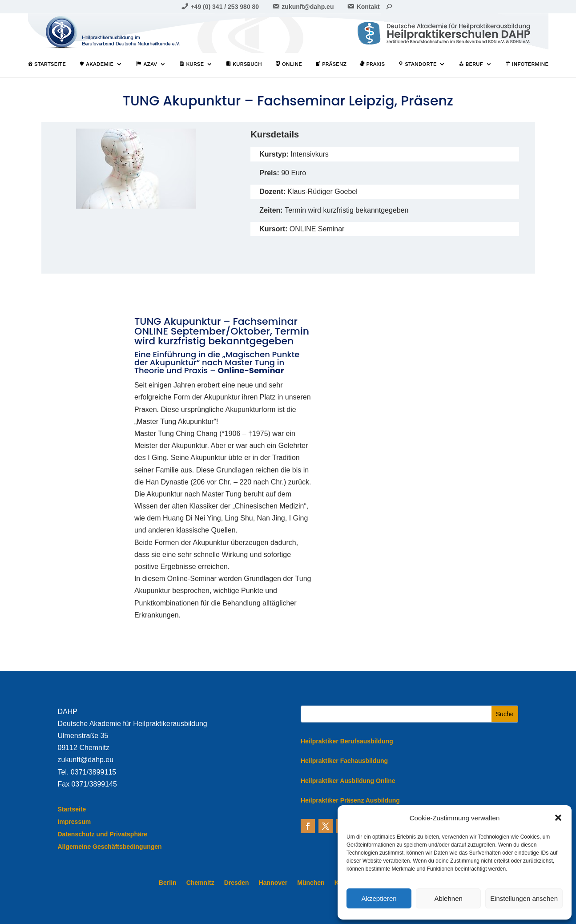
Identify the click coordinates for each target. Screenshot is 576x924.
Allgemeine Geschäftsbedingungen (110, 847)
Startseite (72, 809)
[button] (558, 818)
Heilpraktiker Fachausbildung (344, 761)
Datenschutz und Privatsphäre (103, 834)
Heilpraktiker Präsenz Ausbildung (350, 800)
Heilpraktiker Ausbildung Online (348, 781)
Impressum (75, 822)
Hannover (273, 883)
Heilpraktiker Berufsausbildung (347, 741)
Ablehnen (448, 898)
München (311, 883)
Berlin (168, 883)
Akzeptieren (379, 898)
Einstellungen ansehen (524, 898)
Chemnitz (200, 883)
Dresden (237, 883)
